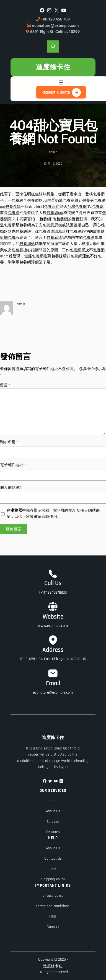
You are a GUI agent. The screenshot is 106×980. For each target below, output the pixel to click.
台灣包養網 (77, 207)
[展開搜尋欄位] (53, 46)
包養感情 (54, 238)
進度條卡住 (53, 67)
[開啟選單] (61, 82)
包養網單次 (79, 250)
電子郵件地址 (13, 465)
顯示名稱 (9, 442)
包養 (86, 201)
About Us (53, 811)
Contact (53, 927)
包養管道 (46, 232)
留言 (5, 385)
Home (53, 801)
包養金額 (13, 207)
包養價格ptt (37, 201)
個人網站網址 (12, 488)
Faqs (53, 916)
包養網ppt (55, 213)
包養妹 (98, 207)
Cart (53, 869)
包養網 (99, 194)
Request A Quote (56, 92)
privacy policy (53, 896)
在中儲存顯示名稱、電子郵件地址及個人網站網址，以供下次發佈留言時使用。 (53, 514)
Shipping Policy (53, 879)
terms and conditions (53, 906)
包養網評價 (29, 262)
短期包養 (8, 238)
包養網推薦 (42, 256)
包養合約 (52, 207)
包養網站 (27, 244)
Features (53, 832)
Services (53, 822)
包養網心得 (79, 232)
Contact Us (53, 859)
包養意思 (71, 201)
